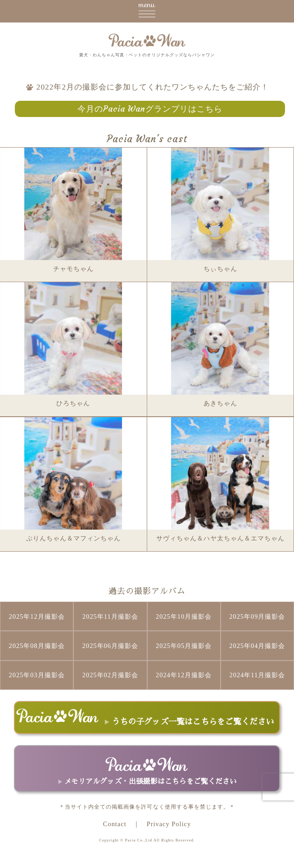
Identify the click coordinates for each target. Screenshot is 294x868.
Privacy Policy (169, 824)
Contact (115, 824)
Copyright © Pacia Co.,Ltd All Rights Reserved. (147, 840)
